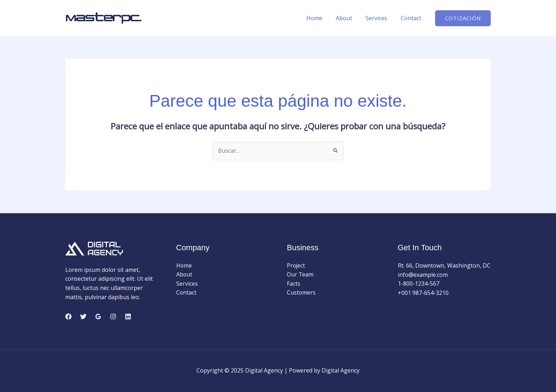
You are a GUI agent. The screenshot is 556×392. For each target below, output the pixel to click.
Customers (301, 293)
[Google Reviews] (98, 317)
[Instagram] (113, 317)
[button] (463, 18)
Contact (412, 18)
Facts (294, 284)
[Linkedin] (128, 317)
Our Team (300, 275)
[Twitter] (83, 317)
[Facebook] (68, 317)
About (349, 18)
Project (296, 265)
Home (322, 18)
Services (380, 18)
